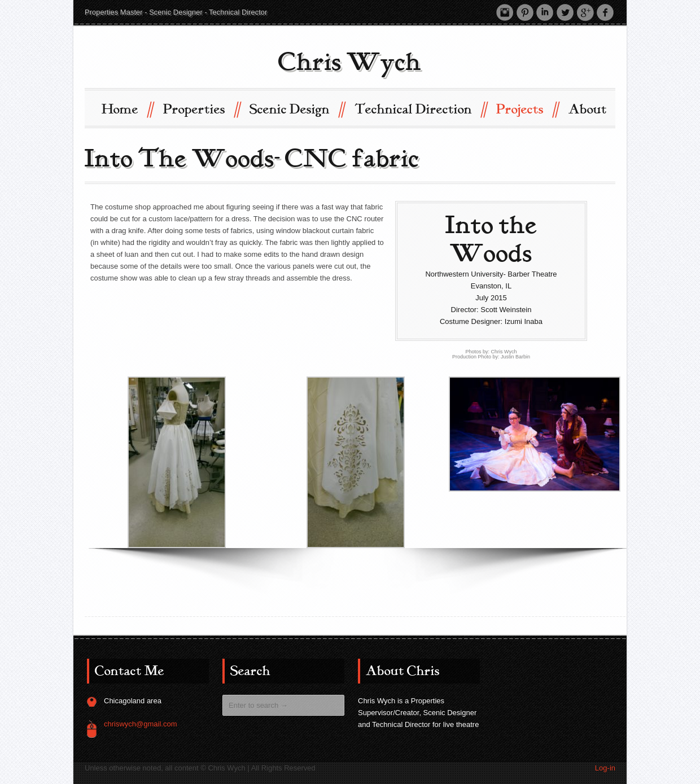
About (588, 109)
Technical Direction (420, 108)
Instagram (504, 12)
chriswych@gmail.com (141, 723)
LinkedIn (544, 12)
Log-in (605, 767)
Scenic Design (297, 108)
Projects (527, 108)
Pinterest (524, 12)
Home (127, 108)
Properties (201, 108)
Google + (585, 12)
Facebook (605, 12)
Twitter (565, 12)
